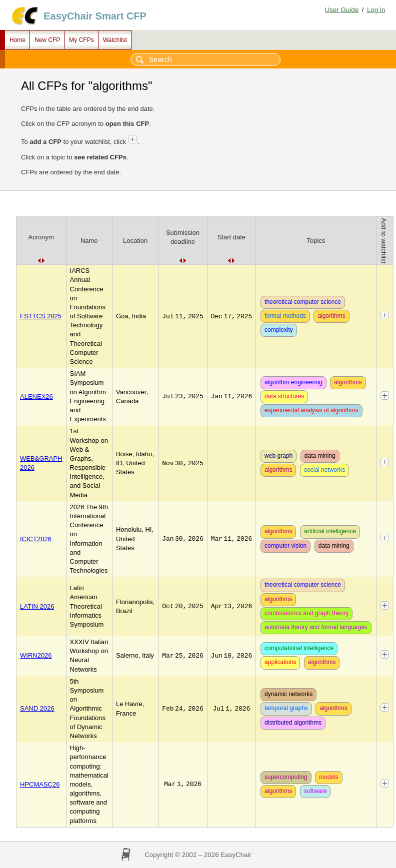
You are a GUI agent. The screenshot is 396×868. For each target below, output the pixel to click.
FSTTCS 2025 (41, 316)
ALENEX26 (36, 397)
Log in (376, 10)
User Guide (342, 10)
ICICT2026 (36, 539)
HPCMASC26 (40, 784)
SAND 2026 (37, 708)
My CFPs (81, 40)
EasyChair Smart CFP (95, 16)
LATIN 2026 (37, 606)
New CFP (47, 40)
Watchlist (115, 40)
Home (17, 40)
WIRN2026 (36, 655)
